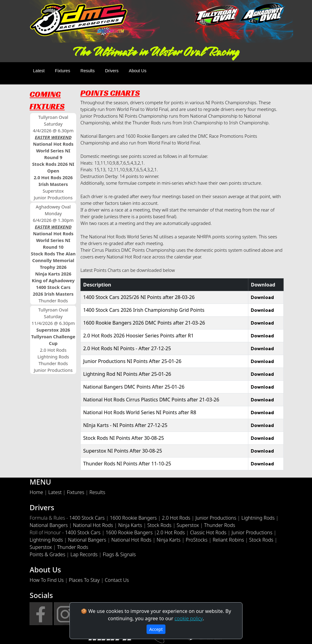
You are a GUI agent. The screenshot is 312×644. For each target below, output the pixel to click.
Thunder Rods (220, 525)
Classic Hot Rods (208, 532)
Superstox (188, 525)
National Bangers (49, 525)
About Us (138, 71)
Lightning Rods (258, 518)
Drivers (112, 71)
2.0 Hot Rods (176, 518)
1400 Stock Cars (87, 518)
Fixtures (62, 71)
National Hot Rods (93, 525)
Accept (156, 629)
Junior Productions (216, 518)
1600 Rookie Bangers (133, 518)
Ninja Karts (130, 525)
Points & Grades (47, 554)
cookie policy (189, 618)
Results (88, 71)
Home (36, 492)
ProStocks (196, 540)
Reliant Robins (228, 540)
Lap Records (84, 554)
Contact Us (117, 580)
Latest (39, 71)
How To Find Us (47, 580)
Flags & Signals (119, 554)
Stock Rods (159, 525)
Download (262, 297)
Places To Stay (84, 580)
